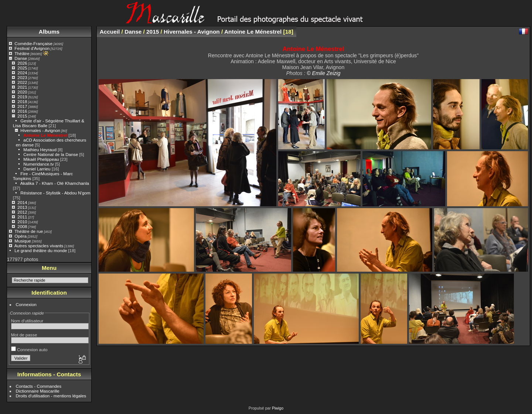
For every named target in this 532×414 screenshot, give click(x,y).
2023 (22, 77)
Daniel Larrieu (37, 169)
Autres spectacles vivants (39, 246)
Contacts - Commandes (39, 386)
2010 (22, 222)
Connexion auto (29, 349)
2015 (22, 116)
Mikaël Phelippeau (41, 159)
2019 (22, 97)
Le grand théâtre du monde (41, 250)
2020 (22, 92)
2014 (22, 202)
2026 (22, 63)
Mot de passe (24, 335)
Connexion (26, 304)
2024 (22, 73)
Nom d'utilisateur (27, 321)
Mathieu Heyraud (40, 150)
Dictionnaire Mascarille (38, 391)
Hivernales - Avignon (40, 130)
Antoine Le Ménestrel (45, 135)
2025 (22, 68)
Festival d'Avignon (32, 48)
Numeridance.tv (38, 164)
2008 (22, 226)
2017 (22, 106)
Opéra (21, 236)
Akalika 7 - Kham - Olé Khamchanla (55, 183)
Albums (49, 32)
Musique (23, 241)
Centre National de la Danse (51, 154)
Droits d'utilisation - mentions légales (51, 396)
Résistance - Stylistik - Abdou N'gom (55, 193)
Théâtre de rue (29, 231)
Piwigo (278, 408)
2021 (22, 87)
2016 (22, 111)
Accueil (110, 32)
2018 (22, 101)
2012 (22, 212)
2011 (22, 217)
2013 (22, 207)
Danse (21, 58)
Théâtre (22, 53)
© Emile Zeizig (323, 73)
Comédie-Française (33, 43)
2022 (22, 82)
